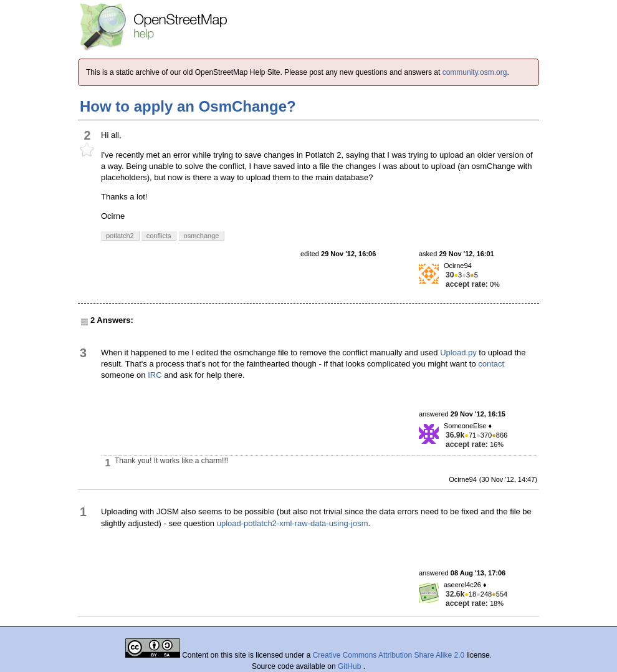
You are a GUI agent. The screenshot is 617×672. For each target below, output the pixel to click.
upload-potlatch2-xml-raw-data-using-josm (293, 523)
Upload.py (458, 353)
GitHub (351, 666)
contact (491, 364)
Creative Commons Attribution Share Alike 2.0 (389, 655)
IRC (155, 375)
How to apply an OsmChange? (188, 106)
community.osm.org (475, 72)
